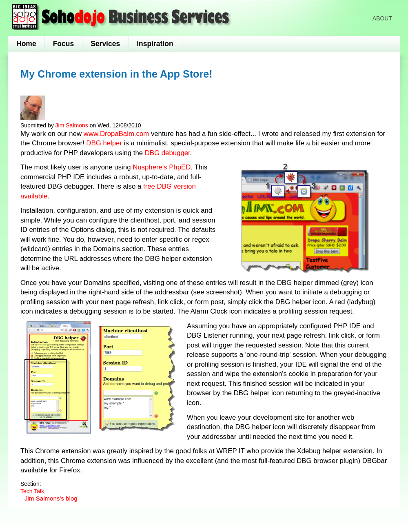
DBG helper (104, 143)
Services (105, 44)
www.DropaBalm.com (116, 134)
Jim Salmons (72, 125)
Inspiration (155, 44)
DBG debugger (167, 153)
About (382, 18)
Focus (64, 44)
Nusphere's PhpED (162, 167)
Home (26, 44)
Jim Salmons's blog (51, 498)
